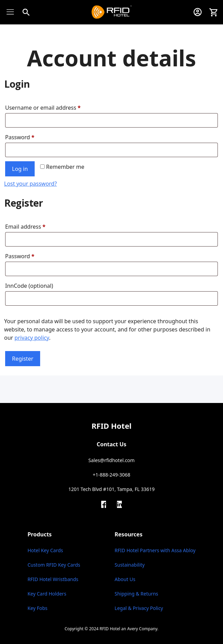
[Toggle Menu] (12, 12)
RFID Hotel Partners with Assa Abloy (155, 550)
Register (23, 359)
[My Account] (198, 12)
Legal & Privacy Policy (139, 608)
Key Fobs (37, 608)
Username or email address (44, 108)
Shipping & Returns (136, 594)
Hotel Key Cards (45, 550)
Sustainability (130, 565)
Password (21, 137)
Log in (20, 169)
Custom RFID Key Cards (54, 565)
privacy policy (32, 338)
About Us (125, 579)
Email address (27, 227)
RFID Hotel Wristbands (53, 579)
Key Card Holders (47, 594)
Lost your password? (31, 184)
